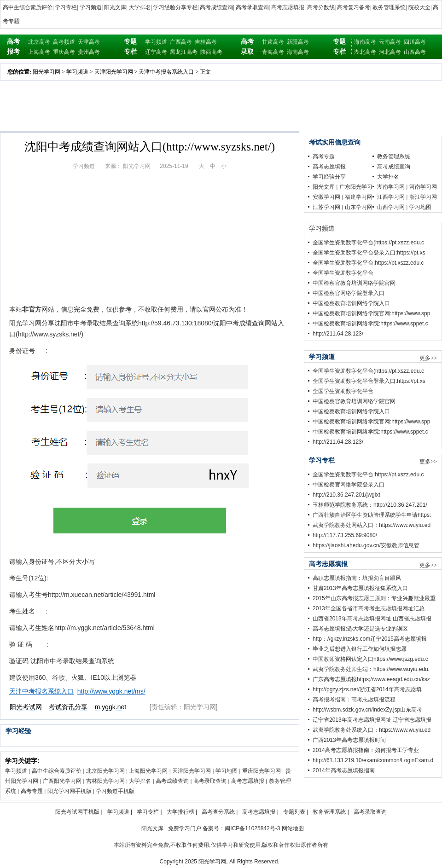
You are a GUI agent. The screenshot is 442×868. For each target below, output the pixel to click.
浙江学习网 (423, 197)
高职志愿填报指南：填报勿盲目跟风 (357, 578)
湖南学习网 (391, 187)
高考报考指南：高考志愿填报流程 (354, 700)
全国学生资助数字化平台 (343, 273)
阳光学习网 (47, 72)
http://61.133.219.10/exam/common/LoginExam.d (373, 760)
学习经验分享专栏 (175, 7)
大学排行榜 (180, 812)
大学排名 (140, 7)
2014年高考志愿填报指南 (344, 770)
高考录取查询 (252, 7)
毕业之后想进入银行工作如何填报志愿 (360, 649)
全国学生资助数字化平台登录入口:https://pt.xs (369, 253)
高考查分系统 (218, 812)
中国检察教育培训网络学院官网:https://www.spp (371, 313)
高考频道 (64, 42)
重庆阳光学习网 (262, 771)
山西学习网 (391, 207)
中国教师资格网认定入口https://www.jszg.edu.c (370, 659)
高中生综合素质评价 (28, 7)
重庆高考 (64, 52)
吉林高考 (206, 42)
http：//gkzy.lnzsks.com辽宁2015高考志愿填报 (370, 639)
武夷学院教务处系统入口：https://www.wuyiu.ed (372, 730)
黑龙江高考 (184, 52)
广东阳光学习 (356, 187)
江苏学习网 (326, 207)
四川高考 (415, 42)
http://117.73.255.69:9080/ (345, 535)
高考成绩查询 (216, 7)
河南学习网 (423, 187)
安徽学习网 (326, 197)
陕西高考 (211, 52)
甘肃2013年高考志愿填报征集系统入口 (360, 588)
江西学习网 (391, 197)
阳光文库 (115, 7)
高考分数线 (321, 7)
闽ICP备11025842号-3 (252, 828)
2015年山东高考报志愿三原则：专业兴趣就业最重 (374, 598)
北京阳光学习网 (105, 771)
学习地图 (227, 771)
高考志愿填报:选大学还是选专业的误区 (360, 629)
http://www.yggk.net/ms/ (111, 691)
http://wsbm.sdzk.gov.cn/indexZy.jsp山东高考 (367, 710)
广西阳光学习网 (62, 781)
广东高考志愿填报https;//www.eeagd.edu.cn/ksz (371, 679)
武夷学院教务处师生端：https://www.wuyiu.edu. (371, 669)
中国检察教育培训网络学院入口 (351, 303)
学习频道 (91, 7)
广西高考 (181, 42)
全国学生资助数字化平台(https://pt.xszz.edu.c (368, 243)
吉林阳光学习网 (105, 781)
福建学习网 (359, 197)
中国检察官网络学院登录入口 (349, 293)
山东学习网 (359, 207)
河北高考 (390, 52)
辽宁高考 (156, 52)
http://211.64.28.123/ (338, 334)
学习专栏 (66, 7)
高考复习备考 (354, 7)
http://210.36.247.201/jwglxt (346, 495)
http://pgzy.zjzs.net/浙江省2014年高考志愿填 (367, 689)
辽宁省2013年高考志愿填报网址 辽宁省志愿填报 (372, 720)
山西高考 (415, 52)
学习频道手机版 (115, 791)
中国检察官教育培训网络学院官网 (354, 283)
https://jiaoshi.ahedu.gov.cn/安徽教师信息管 (366, 545)
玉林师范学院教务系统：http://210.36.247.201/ (370, 505)
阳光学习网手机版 (70, 791)
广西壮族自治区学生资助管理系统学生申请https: (372, 515)
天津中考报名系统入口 (166, 72)
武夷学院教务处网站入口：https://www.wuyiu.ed (372, 525)
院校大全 (419, 7)
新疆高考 (298, 42)
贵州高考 (89, 52)
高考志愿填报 (288, 7)
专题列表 (294, 812)
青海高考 (273, 52)
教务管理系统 (389, 7)
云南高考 (390, 42)
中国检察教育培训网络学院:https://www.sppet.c (370, 324)
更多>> (428, 358)
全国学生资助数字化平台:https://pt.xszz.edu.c (368, 263)
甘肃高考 (273, 42)
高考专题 (32, 791)
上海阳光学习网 (148, 771)
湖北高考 (365, 52)
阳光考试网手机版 (77, 812)
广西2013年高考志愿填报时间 (349, 740)
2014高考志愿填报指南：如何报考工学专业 (366, 750)
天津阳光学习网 (114, 72)
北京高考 (39, 42)
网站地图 (293, 828)
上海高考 (39, 52)
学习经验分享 (329, 177)
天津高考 (89, 42)
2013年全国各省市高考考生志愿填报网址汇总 (369, 608)
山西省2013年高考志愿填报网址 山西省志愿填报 (372, 619)
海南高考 (298, 52)
